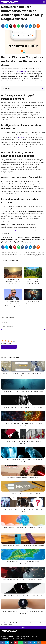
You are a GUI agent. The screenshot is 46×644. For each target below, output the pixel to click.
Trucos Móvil (15, 231)
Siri (6, 71)
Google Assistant (21, 71)
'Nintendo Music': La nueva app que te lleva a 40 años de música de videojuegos (34, 254)
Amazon (21, 137)
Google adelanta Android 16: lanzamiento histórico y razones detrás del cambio (12, 254)
